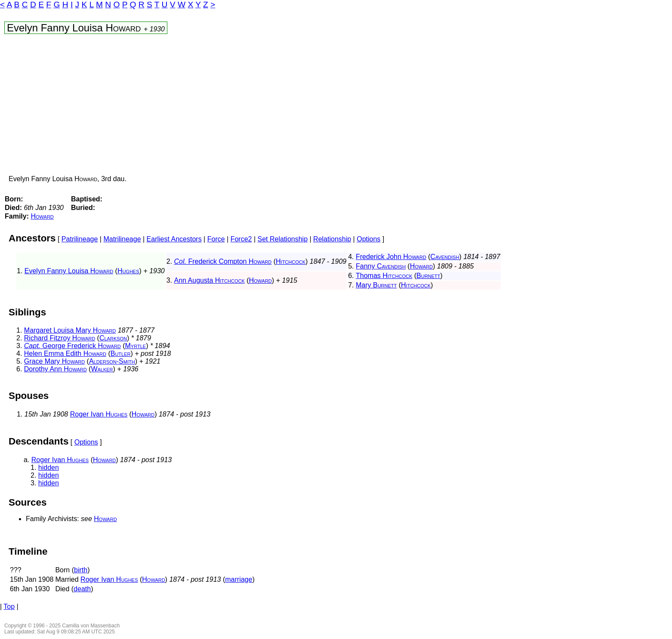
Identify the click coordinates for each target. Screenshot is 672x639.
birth (81, 570)
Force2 (241, 239)
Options (368, 239)
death (82, 589)
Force (216, 239)
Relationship (332, 239)
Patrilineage (80, 239)
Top (9, 607)
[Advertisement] (255, 106)
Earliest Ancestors (174, 239)
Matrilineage (122, 239)
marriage (239, 579)
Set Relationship (283, 239)
